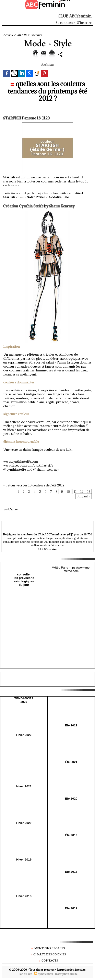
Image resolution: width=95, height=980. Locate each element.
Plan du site (25, 974)
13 (89, 492)
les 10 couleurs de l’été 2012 (44, 485)
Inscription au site (66, 974)
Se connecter (65, 23)
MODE (22, 35)
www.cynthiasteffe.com (21, 461)
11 (75, 492)
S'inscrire (84, 23)
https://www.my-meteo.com (77, 569)
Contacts (48, 960)
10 (68, 492)
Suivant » (84, 496)
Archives (36, 35)
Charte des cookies (47, 954)
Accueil (8, 35)
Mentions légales (47, 948)
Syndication (45, 974)
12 (82, 492)
